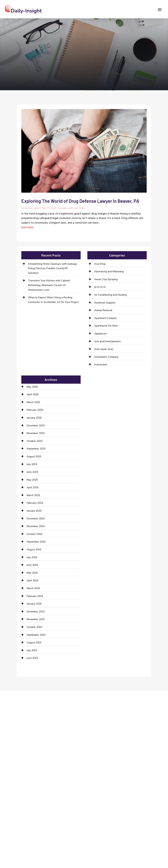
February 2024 (35, 596)
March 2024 (33, 588)
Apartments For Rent (106, 326)
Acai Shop (100, 264)
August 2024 (34, 550)
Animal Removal (103, 310)
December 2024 (36, 519)
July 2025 (32, 464)
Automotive (101, 365)
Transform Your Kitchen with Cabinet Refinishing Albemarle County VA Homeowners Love (49, 285)
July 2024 (32, 557)
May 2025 (32, 480)
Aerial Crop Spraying (106, 279)
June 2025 (32, 472)
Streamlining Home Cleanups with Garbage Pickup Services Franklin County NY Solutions (53, 268)
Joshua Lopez (32, 208)
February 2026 (35, 410)
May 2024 (32, 573)
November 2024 (36, 526)
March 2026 (33, 402)
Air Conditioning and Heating (110, 295)
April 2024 (32, 580)
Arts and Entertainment (107, 341)
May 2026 (32, 387)
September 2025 (36, 449)
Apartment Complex (105, 318)
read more (27, 227)
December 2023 (36, 612)
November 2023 (36, 619)
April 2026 (32, 394)
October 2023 (34, 627)
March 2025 (33, 495)
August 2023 (34, 643)
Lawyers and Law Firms (72, 208)
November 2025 (36, 433)
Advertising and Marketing (109, 272)
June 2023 (32, 658)
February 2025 (35, 503)
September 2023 (36, 635)
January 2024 (34, 604)
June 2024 (32, 565)
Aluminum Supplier (105, 303)
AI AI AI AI (100, 287)
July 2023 (32, 650)
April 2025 (32, 487)
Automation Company (106, 357)
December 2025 (36, 426)
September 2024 (36, 542)
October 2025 (34, 441)
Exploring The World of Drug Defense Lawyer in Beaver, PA (80, 201)
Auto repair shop (104, 349)
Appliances (100, 334)
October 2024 (34, 534)
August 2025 (34, 457)
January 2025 (34, 511)
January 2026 (34, 418)
